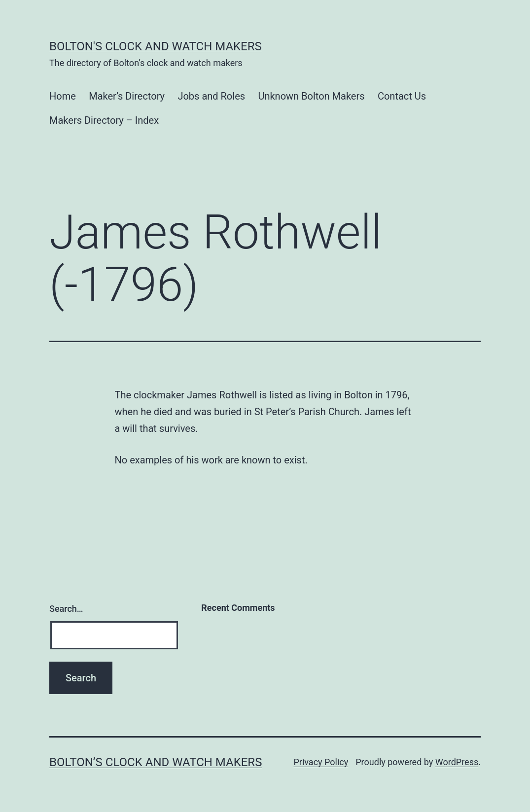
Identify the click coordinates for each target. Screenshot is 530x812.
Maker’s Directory (127, 96)
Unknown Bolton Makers (311, 96)
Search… (66, 609)
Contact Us (402, 96)
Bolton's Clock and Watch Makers (156, 46)
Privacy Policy (321, 762)
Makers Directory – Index (104, 120)
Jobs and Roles (211, 96)
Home (63, 96)
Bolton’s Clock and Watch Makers (156, 762)
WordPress (457, 762)
